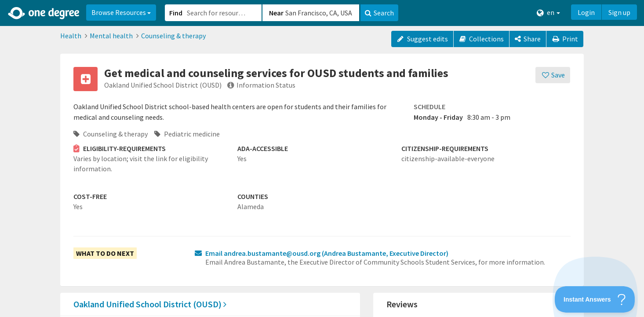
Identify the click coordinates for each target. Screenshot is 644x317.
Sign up (619, 12)
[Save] (553, 75)
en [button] (548, 13)
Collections (482, 39)
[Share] (528, 39)
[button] (322, 158)
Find (176, 13)
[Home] (44, 13)
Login (586, 12)
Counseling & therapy (173, 36)
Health (71, 36)
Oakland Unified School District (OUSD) (150, 304)
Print (565, 39)
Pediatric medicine (187, 134)
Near (276, 13)
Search (379, 13)
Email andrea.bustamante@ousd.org (327, 253)
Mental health (111, 36)
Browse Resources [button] (121, 12)
